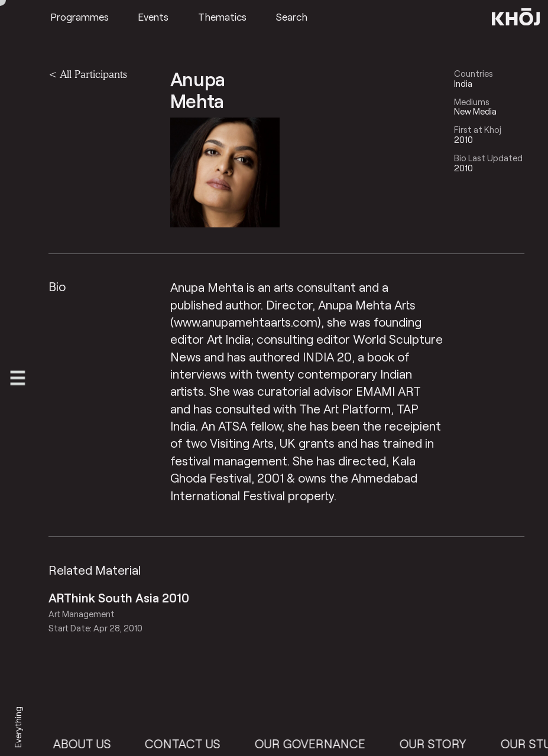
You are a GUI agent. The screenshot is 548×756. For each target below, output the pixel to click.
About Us (89, 743)
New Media (475, 111)
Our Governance (317, 743)
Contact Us (190, 743)
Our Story (440, 743)
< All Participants (88, 74)
